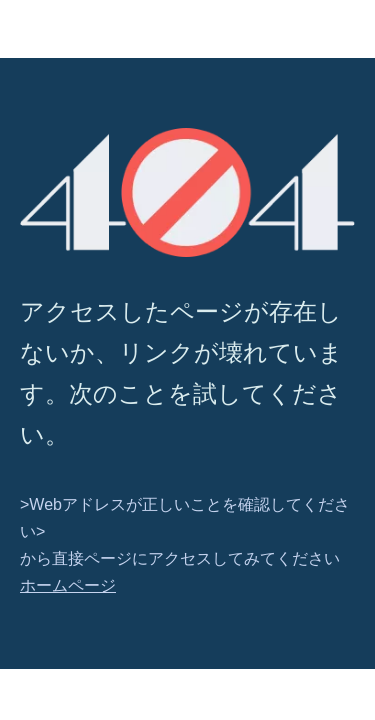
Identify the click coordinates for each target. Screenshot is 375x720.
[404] (187, 192)
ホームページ (68, 585)
